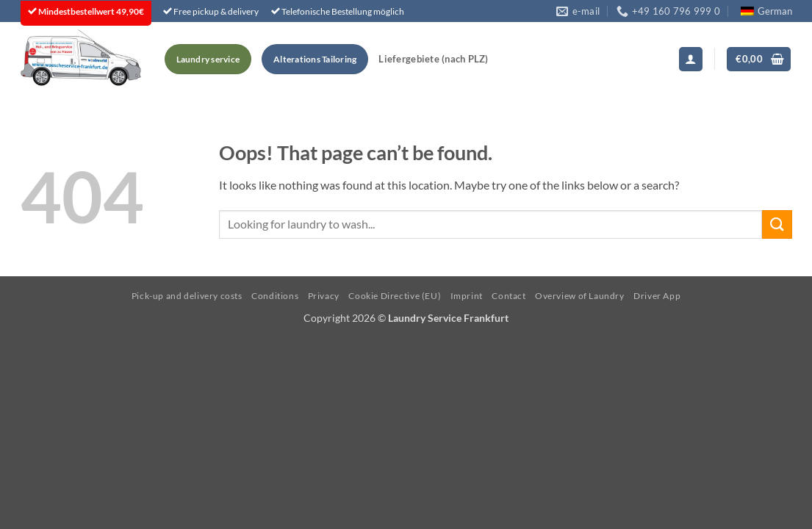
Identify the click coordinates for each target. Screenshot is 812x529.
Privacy (324, 296)
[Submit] (777, 224)
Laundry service (208, 59)
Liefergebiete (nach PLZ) (433, 59)
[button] (691, 59)
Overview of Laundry (580, 296)
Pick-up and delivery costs (187, 296)
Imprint (467, 296)
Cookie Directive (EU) (395, 296)
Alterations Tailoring (315, 59)
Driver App (657, 296)
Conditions (275, 296)
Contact (509, 296)
